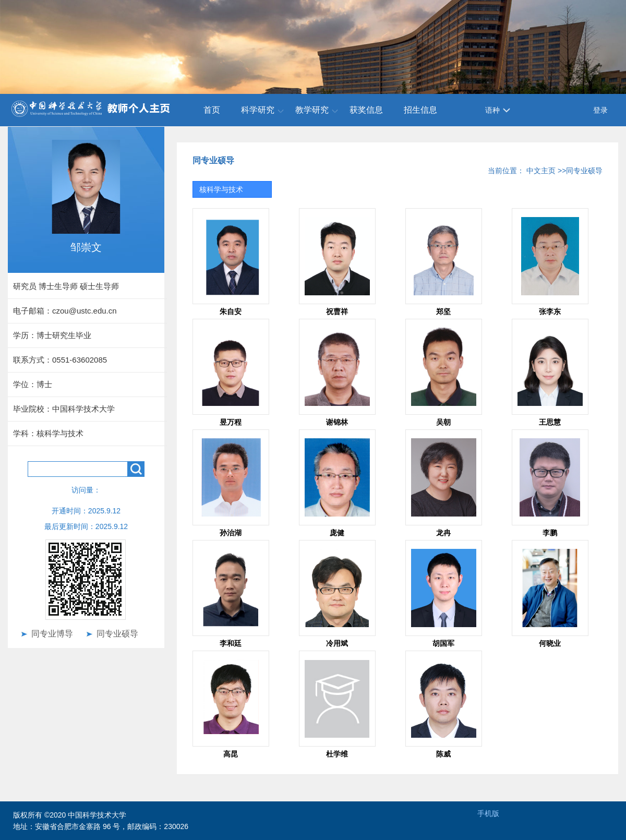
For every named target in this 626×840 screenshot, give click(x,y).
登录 (600, 110)
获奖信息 (366, 110)
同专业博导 (52, 634)
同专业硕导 (117, 634)
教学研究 (312, 110)
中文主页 (541, 171)
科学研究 (258, 110)
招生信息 (420, 110)
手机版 (488, 813)
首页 (212, 110)
